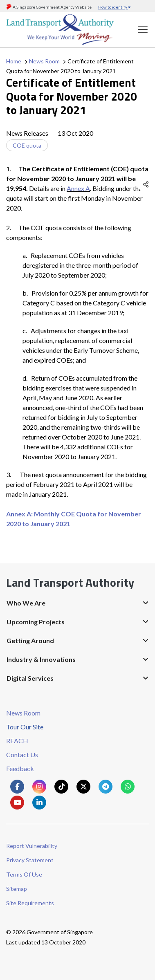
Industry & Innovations (41, 659)
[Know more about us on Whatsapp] (128, 787)
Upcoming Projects (36, 622)
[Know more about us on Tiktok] (61, 787)
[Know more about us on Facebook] (17, 787)
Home (14, 61)
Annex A (78, 188)
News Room (44, 61)
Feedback (20, 768)
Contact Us (22, 755)
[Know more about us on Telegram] (106, 787)
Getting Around (30, 640)
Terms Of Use (24, 874)
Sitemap (17, 889)
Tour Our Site (25, 727)
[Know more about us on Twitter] (83, 787)
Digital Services (30, 678)
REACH (17, 741)
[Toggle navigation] (143, 30)
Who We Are (26, 603)
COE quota (27, 145)
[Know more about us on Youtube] (17, 803)
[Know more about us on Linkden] (39, 803)
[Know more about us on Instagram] (39, 787)
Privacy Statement (30, 860)
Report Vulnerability (32, 846)
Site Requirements (30, 903)
